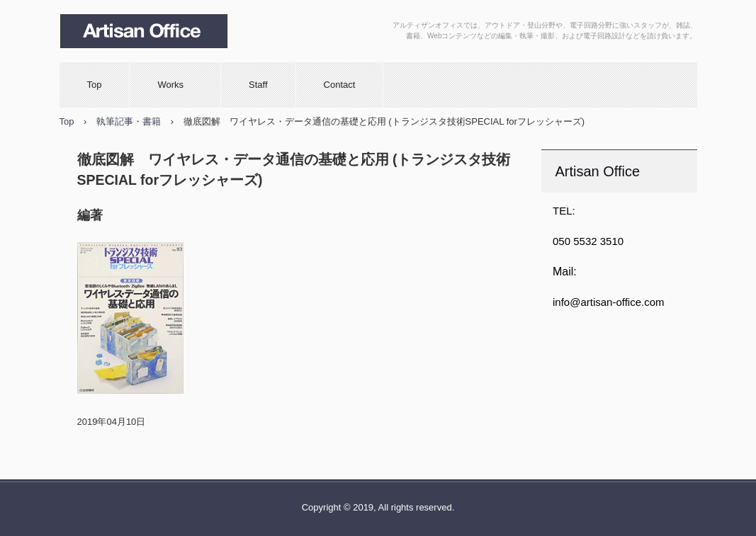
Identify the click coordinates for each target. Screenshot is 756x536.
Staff (258, 85)
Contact (340, 85)
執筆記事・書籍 (129, 121)
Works (175, 85)
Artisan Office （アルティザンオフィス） (159, 31)
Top (95, 85)
